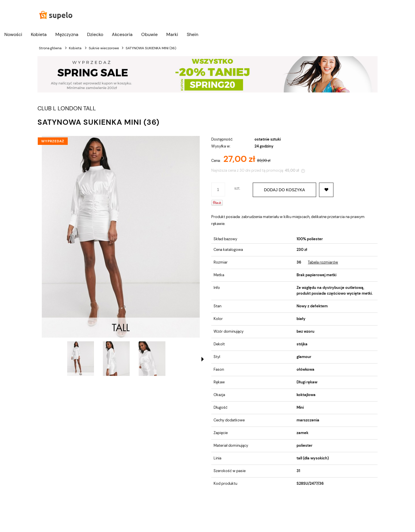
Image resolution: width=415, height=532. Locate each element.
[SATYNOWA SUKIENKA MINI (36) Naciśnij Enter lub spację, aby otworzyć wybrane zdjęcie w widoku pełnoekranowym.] (121, 237)
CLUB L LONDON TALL (67, 108)
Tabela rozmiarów (323, 262)
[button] (203, 359)
